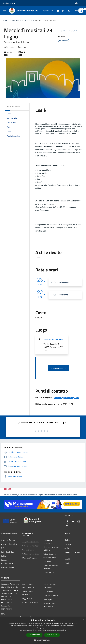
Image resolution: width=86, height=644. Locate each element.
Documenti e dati (8, 567)
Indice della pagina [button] (13, 107)
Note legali (48, 599)
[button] (43, 640)
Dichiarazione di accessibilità (49, 605)
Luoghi (67, 559)
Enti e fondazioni (8, 552)
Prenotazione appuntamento (28, 586)
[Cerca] (81, 11)
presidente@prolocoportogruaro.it (66, 398)
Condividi (63, 31)
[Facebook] (51, 11)
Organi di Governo (8, 540)
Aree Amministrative (9, 544)
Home (5, 20)
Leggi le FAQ (27, 598)
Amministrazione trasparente (50, 586)
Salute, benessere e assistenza (51, 567)
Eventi (29, 20)
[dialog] (43, 630)
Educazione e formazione (48, 541)
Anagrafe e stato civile (31, 542)
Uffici (3, 548)
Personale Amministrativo (7, 562)
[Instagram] (62, 11)
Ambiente (47, 561)
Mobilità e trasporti (30, 558)
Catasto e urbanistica (30, 554)
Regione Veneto (9, 3)
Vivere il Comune (17, 20)
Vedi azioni (75, 31)
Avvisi (67, 548)
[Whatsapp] (68, 11)
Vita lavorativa (28, 550)
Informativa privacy (51, 595)
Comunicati (69, 544)
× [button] (83, 619)
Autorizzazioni (49, 572)
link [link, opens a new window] (65, 630)
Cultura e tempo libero (31, 546)
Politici (4, 556)
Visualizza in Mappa (59, 368)
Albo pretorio (48, 591)
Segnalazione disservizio (27, 593)
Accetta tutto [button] (34, 635)
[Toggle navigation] (4, 10)
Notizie (67, 540)
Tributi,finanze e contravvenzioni (50, 556)
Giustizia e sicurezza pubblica (51, 549)
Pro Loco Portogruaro (53, 339)
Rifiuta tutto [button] (52, 635)
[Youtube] (57, 11)
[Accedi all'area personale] (76, 3)
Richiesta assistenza (30, 602)
